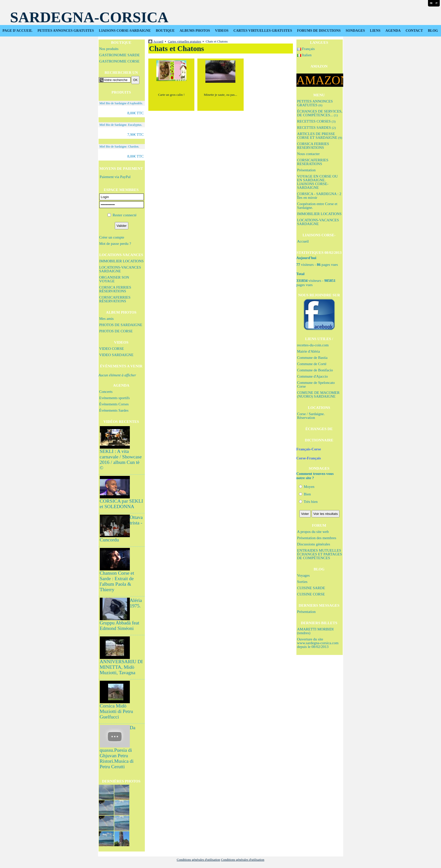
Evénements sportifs (115, 398)
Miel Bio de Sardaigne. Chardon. (119, 147)
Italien (304, 55)
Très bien (308, 502)
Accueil (303, 241)
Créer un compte (112, 237)
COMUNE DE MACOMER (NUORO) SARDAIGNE (318, 394)
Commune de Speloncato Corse (316, 384)
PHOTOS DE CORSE (116, 331)
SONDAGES (355, 31)
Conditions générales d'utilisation (198, 860)
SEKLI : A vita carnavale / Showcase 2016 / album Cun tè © (121, 460)
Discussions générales (314, 544)
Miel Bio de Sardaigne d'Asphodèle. (121, 103)
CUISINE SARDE (311, 588)
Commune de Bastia (312, 358)
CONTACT (414, 31)
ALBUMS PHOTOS (195, 31)
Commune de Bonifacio (315, 370)
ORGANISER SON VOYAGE (114, 279)
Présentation (306, 170)
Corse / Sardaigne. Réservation (311, 416)
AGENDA (393, 31)
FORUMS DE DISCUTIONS (319, 31)
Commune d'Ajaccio (313, 376)
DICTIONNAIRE (319, 440)
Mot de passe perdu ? (115, 244)
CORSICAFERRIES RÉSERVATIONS (115, 299)
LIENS (375, 31)
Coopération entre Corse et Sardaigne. (317, 206)
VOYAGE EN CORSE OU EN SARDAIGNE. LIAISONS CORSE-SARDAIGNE (318, 182)
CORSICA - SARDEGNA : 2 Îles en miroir (319, 196)
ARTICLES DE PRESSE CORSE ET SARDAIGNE (320, 136)
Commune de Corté (312, 364)
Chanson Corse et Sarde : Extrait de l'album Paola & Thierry (117, 581)
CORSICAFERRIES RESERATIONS (313, 162)
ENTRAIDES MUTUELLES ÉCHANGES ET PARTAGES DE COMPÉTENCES (320, 554)
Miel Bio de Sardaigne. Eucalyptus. (121, 125)
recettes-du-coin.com (313, 345)
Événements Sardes (114, 410)
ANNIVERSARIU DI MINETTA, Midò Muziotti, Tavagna (121, 667)
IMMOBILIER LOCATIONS (122, 261)
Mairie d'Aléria (309, 351)
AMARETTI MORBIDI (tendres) (315, 631)
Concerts (106, 392)
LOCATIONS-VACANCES (121, 255)
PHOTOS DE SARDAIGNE (121, 325)
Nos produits (109, 49)
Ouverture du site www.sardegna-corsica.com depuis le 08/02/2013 (318, 643)
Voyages (304, 575)
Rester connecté (124, 215)
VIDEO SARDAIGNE (116, 355)
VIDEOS (222, 31)
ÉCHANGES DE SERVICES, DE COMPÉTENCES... (320, 113)
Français (306, 49)
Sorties (302, 582)
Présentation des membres (317, 538)
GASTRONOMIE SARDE (120, 55)
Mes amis (107, 319)
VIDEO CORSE (112, 349)
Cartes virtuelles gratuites (184, 41)
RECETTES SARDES (317, 128)
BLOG (433, 31)
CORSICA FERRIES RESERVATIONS (313, 146)
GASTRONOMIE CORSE (119, 61)
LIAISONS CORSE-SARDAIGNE (125, 31)
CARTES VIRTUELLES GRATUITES (263, 31)
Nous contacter (308, 154)
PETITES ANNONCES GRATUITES (66, 31)
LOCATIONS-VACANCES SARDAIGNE (120, 269)
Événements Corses (114, 404)
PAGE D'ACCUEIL (18, 31)
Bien (305, 494)
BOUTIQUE (165, 31)
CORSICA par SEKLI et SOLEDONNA (121, 504)
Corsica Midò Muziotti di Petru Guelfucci (116, 711)
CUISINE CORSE (311, 594)
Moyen (307, 487)
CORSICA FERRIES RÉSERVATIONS (115, 289)
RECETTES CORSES (316, 121)
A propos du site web (313, 532)
